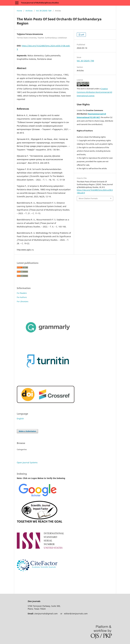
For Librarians (23, 301)
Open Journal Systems (27, 462)
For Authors (22, 297)
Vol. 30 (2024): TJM (44, 11)
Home (19, 11)
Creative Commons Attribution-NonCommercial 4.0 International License (94, 92)
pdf (82, 35)
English (20, 419)
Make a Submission (27, 431)
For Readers (22, 293)
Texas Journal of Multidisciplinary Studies (40, 3)
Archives (29, 11)
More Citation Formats (88, 198)
